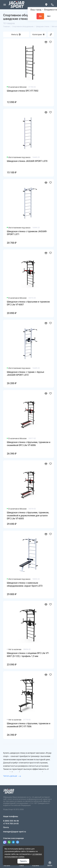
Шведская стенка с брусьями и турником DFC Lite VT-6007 (28, 303)
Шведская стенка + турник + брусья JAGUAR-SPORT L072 (25, 374)
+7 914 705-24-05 (11, 824)
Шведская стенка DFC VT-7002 (23, 91)
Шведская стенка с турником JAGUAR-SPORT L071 (27, 233)
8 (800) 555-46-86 (11, 821)
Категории (38, 34)
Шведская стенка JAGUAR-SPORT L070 (27, 161)
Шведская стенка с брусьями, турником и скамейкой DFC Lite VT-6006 (29, 444)
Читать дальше (12, 776)
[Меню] (5, 5)
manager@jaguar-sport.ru (15, 832)
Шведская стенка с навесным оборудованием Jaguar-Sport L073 (25, 584)
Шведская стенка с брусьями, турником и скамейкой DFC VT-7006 (29, 725)
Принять (23, 861)
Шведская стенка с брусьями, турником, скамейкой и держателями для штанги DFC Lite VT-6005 (28, 515)
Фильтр (15, 34)
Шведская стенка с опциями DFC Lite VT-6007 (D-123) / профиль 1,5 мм (28, 655)
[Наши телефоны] (52, 5)
